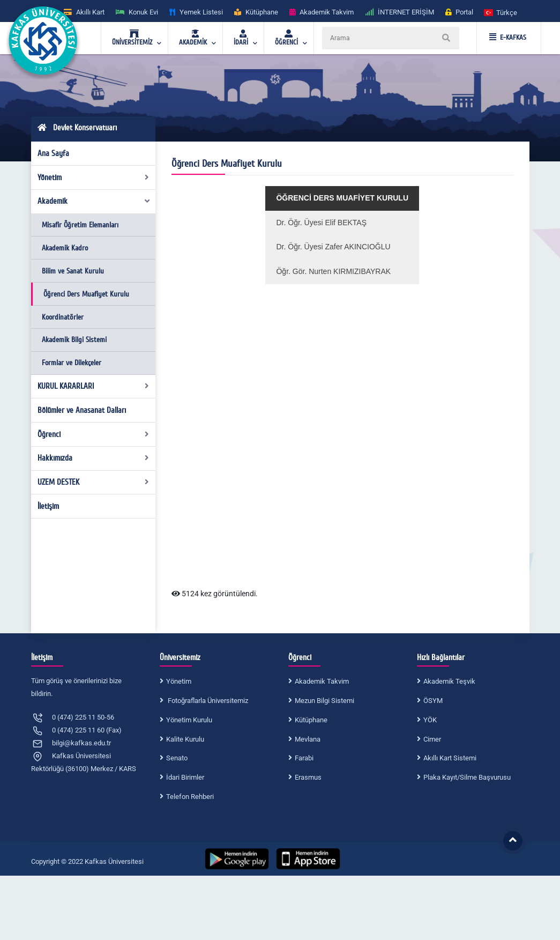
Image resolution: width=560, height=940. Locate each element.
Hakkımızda (93, 458)
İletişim (48, 506)
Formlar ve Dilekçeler (72, 363)
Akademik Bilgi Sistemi (74, 340)
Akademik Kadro (65, 248)
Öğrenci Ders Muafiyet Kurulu (86, 294)
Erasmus (308, 777)
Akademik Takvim (322, 681)
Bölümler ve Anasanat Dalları (82, 410)
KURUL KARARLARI (93, 386)
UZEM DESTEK (93, 482)
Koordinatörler (63, 317)
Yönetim (93, 177)
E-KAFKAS (508, 38)
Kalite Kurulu (185, 739)
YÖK (430, 720)
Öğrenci (93, 434)
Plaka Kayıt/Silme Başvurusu (467, 777)
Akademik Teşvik (449, 681)
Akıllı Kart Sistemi (450, 758)
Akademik (94, 201)
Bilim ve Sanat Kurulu (73, 271)
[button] (501, 12)
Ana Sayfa (53, 153)
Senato (177, 758)
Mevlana (308, 739)
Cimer (432, 739)
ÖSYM (433, 701)
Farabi (304, 758)
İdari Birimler (185, 777)
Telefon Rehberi (190, 797)
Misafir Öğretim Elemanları (80, 225)
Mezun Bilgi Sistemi (324, 701)
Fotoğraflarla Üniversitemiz (207, 701)
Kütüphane (311, 720)
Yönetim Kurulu (189, 720)
